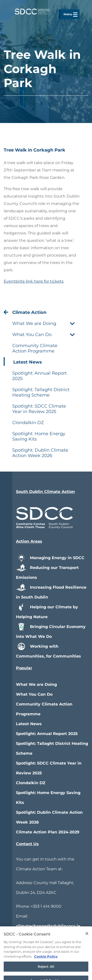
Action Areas (29, 541)
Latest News (29, 724)
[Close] (87, 945)
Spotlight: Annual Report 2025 (47, 734)
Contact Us (27, 844)
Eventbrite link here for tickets (34, 281)
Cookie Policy (46, 968)
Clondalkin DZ (31, 783)
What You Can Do (34, 694)
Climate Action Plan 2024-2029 (48, 832)
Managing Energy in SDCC (50, 558)
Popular (24, 668)
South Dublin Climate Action (45, 492)
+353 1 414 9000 (46, 906)
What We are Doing (36, 684)
